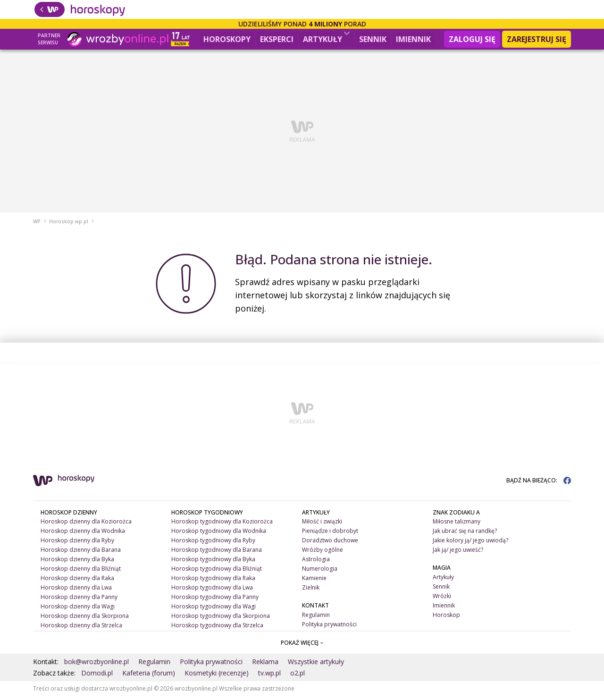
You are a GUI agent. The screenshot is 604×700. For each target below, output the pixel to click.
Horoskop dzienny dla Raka (77, 582)
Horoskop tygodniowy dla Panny (215, 601)
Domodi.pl (97, 677)
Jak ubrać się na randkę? (465, 535)
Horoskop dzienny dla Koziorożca (86, 525)
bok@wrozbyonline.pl (96, 665)
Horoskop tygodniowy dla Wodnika (219, 535)
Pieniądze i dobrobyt (330, 535)
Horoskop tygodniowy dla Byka (213, 563)
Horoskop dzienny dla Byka (77, 563)
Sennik (373, 39)
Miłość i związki (322, 525)
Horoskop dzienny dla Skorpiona (85, 620)
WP (37, 225)
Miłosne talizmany (457, 525)
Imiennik (413, 39)
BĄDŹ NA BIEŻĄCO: (539, 484)
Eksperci (277, 39)
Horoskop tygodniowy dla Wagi (214, 610)
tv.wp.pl (269, 677)
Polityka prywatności (329, 628)
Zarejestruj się (537, 39)
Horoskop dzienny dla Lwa (76, 591)
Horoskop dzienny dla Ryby (77, 544)
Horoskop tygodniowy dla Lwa (212, 591)
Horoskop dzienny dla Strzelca (81, 629)
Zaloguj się (472, 39)
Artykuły (326, 38)
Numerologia (320, 572)
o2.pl (298, 677)
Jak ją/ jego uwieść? (458, 553)
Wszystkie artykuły (316, 665)
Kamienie (314, 582)
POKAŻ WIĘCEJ (302, 646)
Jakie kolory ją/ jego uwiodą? (470, 544)
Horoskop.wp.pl (69, 225)
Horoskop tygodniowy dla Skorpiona (221, 620)
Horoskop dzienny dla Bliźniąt (81, 572)
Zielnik (311, 591)
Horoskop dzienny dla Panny (79, 601)
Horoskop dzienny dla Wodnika (83, 535)
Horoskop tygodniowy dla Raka (213, 582)
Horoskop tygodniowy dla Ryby (213, 544)
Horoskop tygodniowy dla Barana (217, 553)
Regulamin (316, 619)
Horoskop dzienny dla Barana (81, 553)
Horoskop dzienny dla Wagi (78, 610)
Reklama (265, 665)
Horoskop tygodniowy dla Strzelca (217, 629)
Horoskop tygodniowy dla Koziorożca (222, 525)
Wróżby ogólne (323, 553)
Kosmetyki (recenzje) (217, 677)
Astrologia (316, 563)
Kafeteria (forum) (149, 677)
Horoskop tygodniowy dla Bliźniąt (217, 572)
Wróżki (442, 600)
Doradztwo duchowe (330, 544)
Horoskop (446, 619)
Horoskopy (227, 39)
